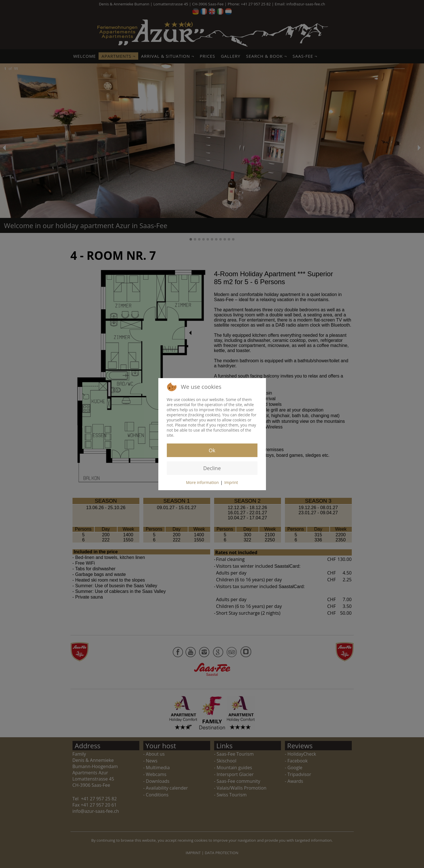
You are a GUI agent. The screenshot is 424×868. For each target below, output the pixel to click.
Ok (212, 450)
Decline (212, 468)
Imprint (231, 482)
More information (202, 482)
